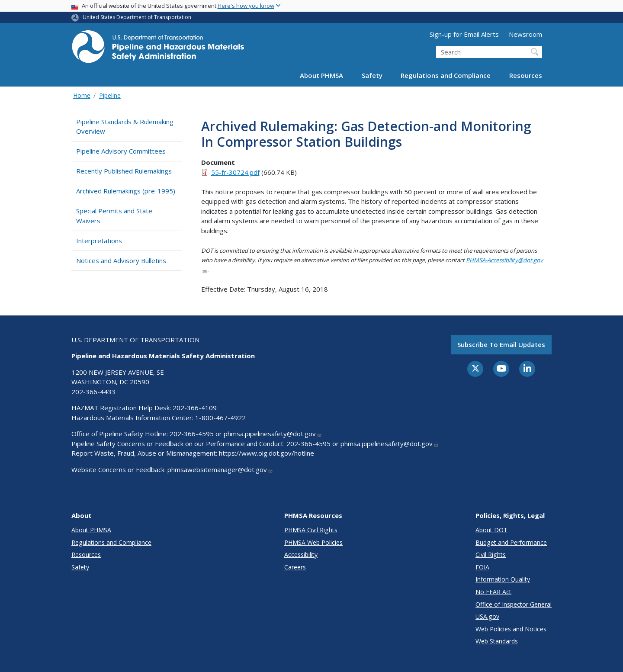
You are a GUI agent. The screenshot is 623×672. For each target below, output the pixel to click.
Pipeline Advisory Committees (121, 151)
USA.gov (487, 616)
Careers (295, 567)
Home (82, 95)
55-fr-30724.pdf (235, 172)
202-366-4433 (93, 392)
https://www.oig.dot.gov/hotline (267, 453)
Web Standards (497, 641)
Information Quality (503, 579)
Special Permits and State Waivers (114, 216)
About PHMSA (321, 75)
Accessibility (301, 555)
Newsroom (525, 34)
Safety (372, 75)
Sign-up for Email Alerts (464, 34)
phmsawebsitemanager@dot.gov (220, 469)
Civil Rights (491, 555)
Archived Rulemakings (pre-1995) (126, 191)
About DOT (491, 530)
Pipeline (110, 95)
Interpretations (99, 241)
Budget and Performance (511, 542)
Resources (526, 75)
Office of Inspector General (514, 604)
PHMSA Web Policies (313, 542)
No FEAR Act (493, 592)
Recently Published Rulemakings (124, 171)
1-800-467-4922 (220, 418)
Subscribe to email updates (501, 344)
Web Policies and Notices (511, 629)
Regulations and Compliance (446, 75)
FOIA (482, 567)
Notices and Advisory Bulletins (121, 260)
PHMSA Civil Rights (311, 530)
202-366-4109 (195, 408)
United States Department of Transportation (137, 17)
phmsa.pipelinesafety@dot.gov (273, 434)
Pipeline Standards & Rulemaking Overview (125, 127)
